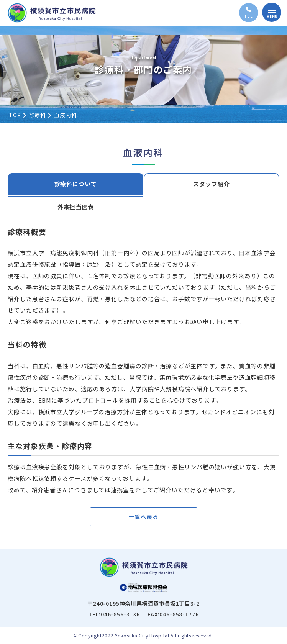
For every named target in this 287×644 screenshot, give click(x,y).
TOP (15, 115)
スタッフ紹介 (211, 184)
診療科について (76, 184)
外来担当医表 (76, 207)
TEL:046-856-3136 (114, 614)
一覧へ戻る (144, 517)
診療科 (38, 115)
